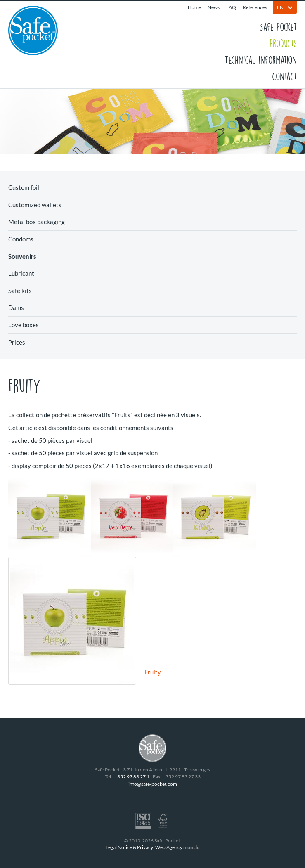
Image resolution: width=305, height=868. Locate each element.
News (214, 7)
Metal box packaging (37, 222)
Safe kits (20, 291)
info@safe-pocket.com (153, 784)
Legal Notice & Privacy (129, 847)
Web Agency (169, 847)
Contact (284, 76)
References (255, 7)
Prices (17, 342)
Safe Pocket (278, 26)
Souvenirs (22, 256)
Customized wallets (35, 205)
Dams (16, 307)
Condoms (21, 239)
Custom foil (24, 187)
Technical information (261, 59)
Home (194, 7)
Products (283, 43)
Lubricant (21, 273)
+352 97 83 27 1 (132, 777)
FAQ (231, 7)
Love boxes (24, 325)
